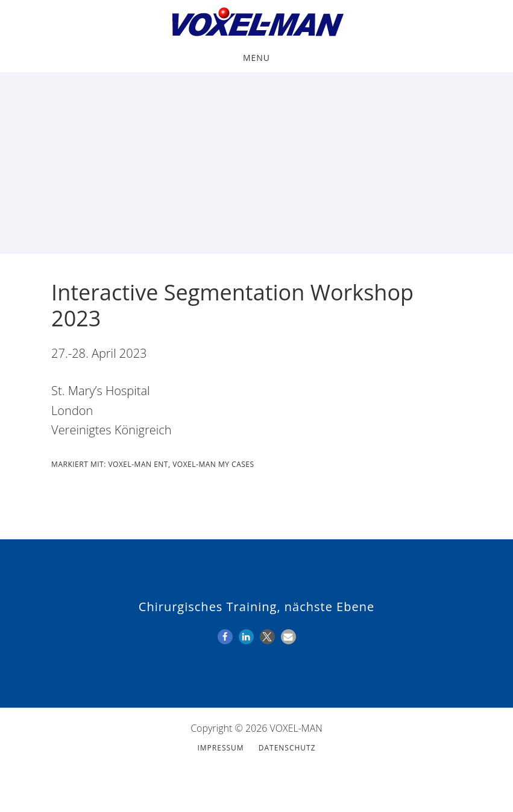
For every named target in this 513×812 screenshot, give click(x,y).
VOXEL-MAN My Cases (213, 464)
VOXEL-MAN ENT (138, 464)
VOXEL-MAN (256, 23)
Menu (256, 58)
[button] (225, 637)
